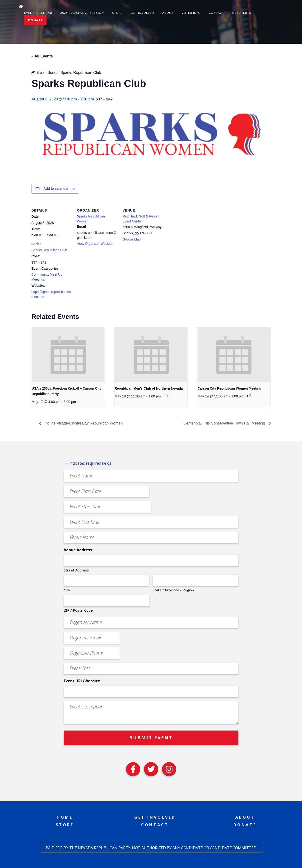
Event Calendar (38, 13)
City (67, 590)
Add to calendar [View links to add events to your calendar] (56, 189)
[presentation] (68, 355)
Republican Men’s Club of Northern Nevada (149, 388)
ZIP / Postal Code (78, 610)
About (168, 13)
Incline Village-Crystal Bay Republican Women (83, 423)
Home (65, 817)
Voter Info (191, 13)
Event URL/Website (82, 681)
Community (40, 274)
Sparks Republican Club (49, 250)
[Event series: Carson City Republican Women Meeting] (249, 396)
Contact (216, 13)
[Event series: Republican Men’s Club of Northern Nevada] (166, 396)
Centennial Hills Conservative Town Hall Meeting (225, 423)
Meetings (38, 279)
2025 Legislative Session (82, 13)
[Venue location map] (193, 234)
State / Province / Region (173, 590)
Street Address (76, 570)
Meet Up (56, 274)
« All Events (42, 56)
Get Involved (142, 13)
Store (117, 13)
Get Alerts (242, 13)
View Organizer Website (95, 244)
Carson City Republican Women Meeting (229, 388)
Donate (35, 20)
